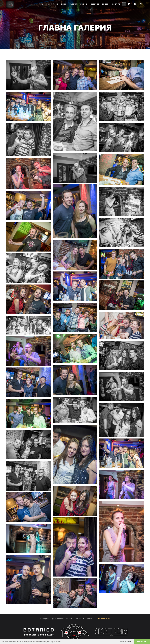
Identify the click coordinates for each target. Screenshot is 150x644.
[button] (129, 4)
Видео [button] (105, 4)
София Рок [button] (53, 4)
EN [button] (124, 4)
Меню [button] (64, 4)
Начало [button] (41, 4)
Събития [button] (95, 4)
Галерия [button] (73, 4)
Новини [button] (84, 4)
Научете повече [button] (56, 642)
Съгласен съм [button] (142, 642)
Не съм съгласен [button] (126, 642)
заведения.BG (104, 618)
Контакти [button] (116, 4)
